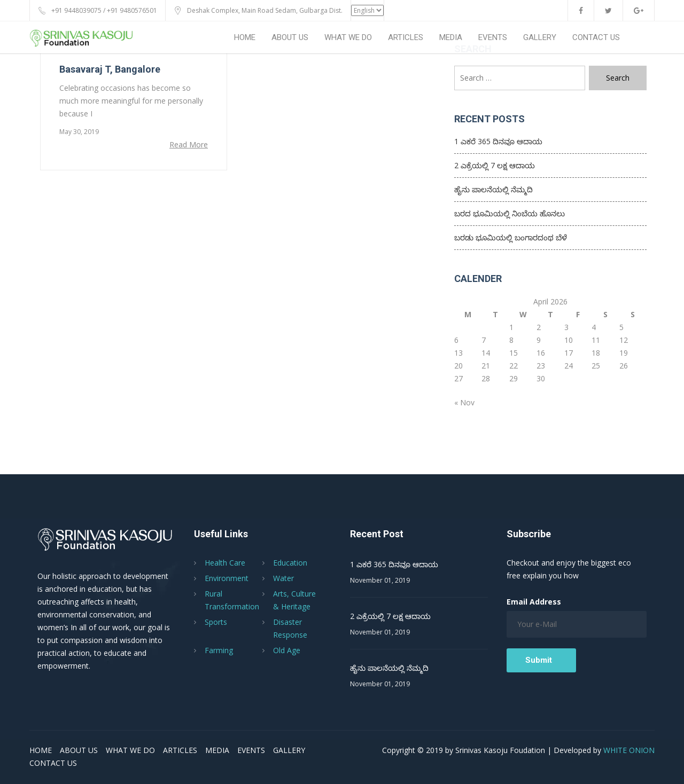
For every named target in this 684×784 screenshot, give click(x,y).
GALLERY (540, 37)
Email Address (534, 602)
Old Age (287, 650)
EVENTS (493, 37)
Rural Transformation (232, 600)
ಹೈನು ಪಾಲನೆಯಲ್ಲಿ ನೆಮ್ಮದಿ (493, 189)
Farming (219, 650)
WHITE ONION (629, 750)
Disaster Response (290, 628)
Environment (227, 578)
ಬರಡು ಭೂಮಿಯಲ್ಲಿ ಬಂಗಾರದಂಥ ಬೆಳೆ (511, 237)
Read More (189, 144)
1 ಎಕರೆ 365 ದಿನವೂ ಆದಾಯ (498, 141)
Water (283, 578)
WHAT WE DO (348, 37)
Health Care (225, 563)
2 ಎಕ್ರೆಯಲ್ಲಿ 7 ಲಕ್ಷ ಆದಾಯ (495, 165)
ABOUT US (290, 37)
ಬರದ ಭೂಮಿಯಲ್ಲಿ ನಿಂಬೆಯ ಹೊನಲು (510, 213)
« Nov (464, 402)
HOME (245, 37)
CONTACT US (596, 37)
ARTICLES (406, 37)
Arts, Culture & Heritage (294, 600)
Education (290, 563)
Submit (539, 660)
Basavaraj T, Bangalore (110, 69)
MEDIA (451, 37)
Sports (216, 622)
